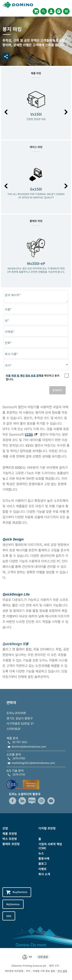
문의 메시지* (13, 295)
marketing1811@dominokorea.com (33, 763)
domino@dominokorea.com (29, 746)
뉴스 (41, 853)
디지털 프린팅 (47, 828)
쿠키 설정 (62, 971)
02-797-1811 (20, 742)
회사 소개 (44, 874)
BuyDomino (17, 892)
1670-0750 (19, 774)
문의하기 (57, 390)
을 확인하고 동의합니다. (33, 377)
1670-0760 (19, 758)
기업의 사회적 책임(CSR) (50, 846)
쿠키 (28, 971)
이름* (8, 309)
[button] (6, 112)
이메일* (10, 332)
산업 (5, 828)
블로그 (43, 863)
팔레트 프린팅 (11, 844)
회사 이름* (11, 354)
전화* (8, 343)
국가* (8, 365)
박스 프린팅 (10, 839)
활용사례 (44, 858)
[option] (36, 110)
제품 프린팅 (10, 833)
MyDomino (13, 904)
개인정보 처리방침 (14, 971)
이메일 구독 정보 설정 (44, 971)
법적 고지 (54, 966)
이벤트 (43, 869)
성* (7, 321)
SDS (9, 916)
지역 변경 (43, 957)
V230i (29, 434)
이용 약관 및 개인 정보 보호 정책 (23, 375)
